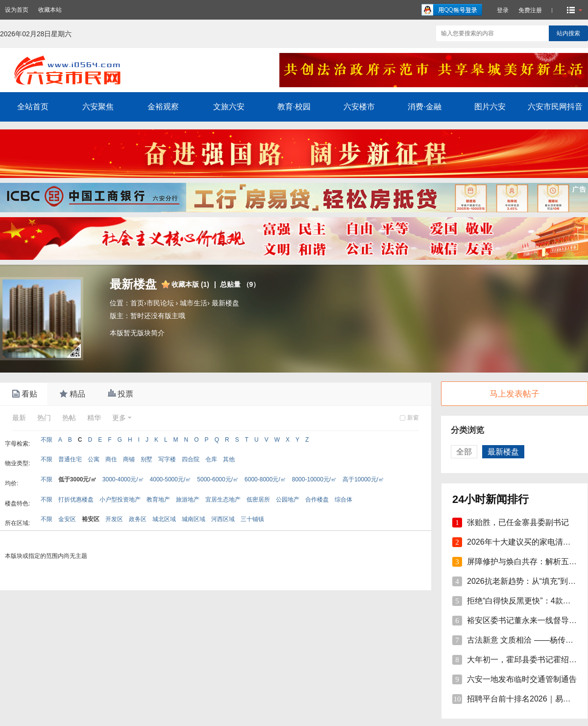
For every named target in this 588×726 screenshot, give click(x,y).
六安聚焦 (98, 107)
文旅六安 (229, 107)
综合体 (343, 500)
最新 (19, 418)
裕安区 (91, 519)
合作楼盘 (317, 500)
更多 (119, 418)
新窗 (413, 418)
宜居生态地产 (223, 500)
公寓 (94, 459)
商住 (111, 459)
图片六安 (490, 107)
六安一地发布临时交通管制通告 (522, 679)
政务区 (138, 519)
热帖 (69, 418)
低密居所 (258, 500)
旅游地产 (188, 500)
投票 (120, 394)
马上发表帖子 (514, 394)
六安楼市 (359, 107)
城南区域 (194, 519)
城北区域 (164, 519)
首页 (137, 303)
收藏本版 (190, 284)
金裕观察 (163, 107)
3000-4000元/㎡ (123, 479)
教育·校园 (294, 107)
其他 (229, 459)
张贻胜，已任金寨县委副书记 (518, 522)
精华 (94, 418)
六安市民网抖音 (555, 107)
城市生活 (194, 303)
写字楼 (167, 459)
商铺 (129, 459)
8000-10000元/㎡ (314, 479)
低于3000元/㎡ (77, 479)
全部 (464, 452)
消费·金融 (424, 107)
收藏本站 (50, 10)
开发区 (114, 519)
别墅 (147, 459)
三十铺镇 (252, 519)
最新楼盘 (225, 303)
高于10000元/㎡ (363, 479)
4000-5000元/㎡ (171, 479)
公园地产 (288, 500)
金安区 (67, 519)
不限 (47, 440)
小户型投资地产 (120, 500)
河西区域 (223, 519)
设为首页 (17, 10)
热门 (44, 418)
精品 (72, 394)
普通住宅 (70, 459)
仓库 (211, 459)
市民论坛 (160, 303)
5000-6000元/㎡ (218, 479)
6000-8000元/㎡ (265, 479)
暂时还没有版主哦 (158, 316)
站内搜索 (568, 33)
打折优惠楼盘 (76, 500)
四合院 (191, 459)
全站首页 (33, 107)
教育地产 (158, 500)
